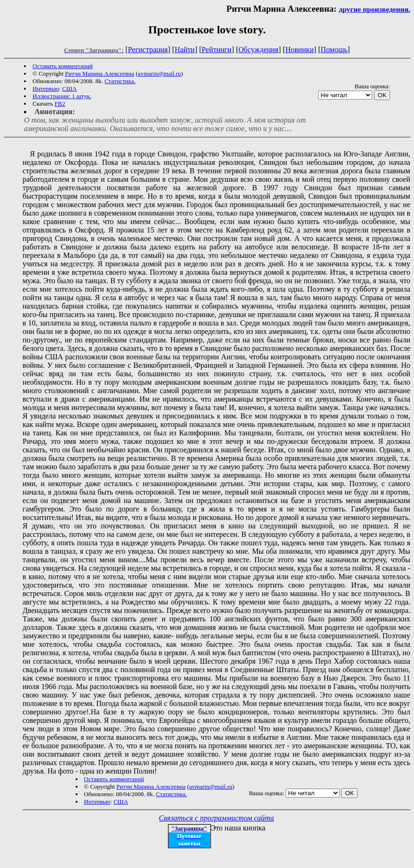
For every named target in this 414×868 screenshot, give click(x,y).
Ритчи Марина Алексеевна (99, 74)
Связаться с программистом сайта (216, 818)
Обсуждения (258, 50)
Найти (185, 50)
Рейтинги (217, 50)
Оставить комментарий (62, 66)
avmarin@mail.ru (159, 74)
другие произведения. (375, 9)
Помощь (334, 50)
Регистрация (148, 50)
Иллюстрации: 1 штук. (62, 96)
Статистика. (120, 81)
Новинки (300, 50)
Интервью (46, 89)
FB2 (60, 104)
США (69, 89)
